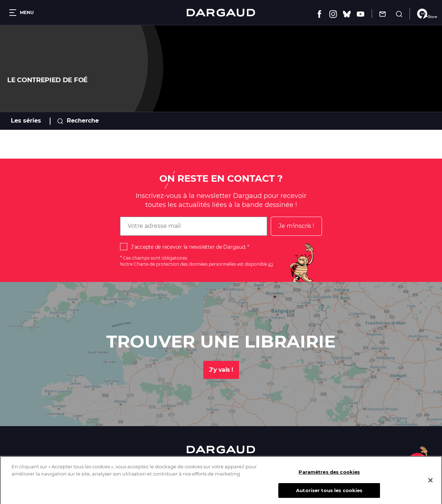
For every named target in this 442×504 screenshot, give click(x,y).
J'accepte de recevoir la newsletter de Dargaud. (188, 247)
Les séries (26, 121)
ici (271, 264)
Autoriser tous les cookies (329, 495)
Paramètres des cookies (329, 476)
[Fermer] (430, 484)
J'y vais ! (221, 370)
